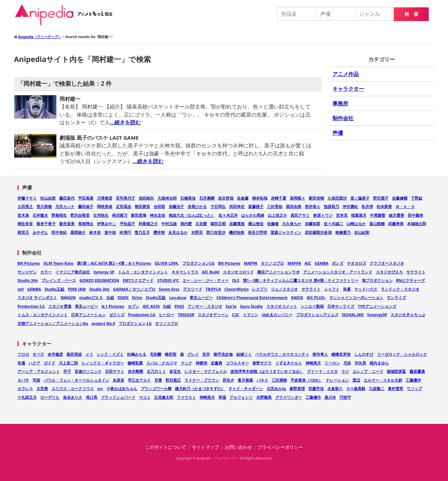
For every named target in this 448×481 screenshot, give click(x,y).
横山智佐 (256, 224)
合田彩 (159, 206)
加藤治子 (176, 206)
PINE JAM (77, 289)
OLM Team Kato (58, 263)
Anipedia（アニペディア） (66, 15)
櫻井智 (159, 232)
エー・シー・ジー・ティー (205, 280)
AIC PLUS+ (316, 297)
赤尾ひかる (197, 206)
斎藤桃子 (256, 206)
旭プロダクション (377, 280)
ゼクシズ (117, 315)
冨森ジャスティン (286, 232)
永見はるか (178, 232)
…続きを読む (125, 122)
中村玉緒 (169, 224)
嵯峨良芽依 (341, 354)
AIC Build (211, 272)
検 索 (411, 14)
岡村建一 (70, 99)
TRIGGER (186, 315)
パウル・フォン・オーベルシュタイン (76, 380)
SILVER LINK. (167, 263)
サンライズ (396, 297)
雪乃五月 (142, 232)
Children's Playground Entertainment (252, 297)
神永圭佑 (157, 215)
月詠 (347, 363)
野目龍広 (173, 380)
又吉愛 (201, 224)
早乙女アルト (139, 380)
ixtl (21, 289)
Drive (137, 297)
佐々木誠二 (333, 224)
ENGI (179, 306)
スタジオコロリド (238, 272)
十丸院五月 (27, 397)
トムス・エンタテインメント (143, 272)
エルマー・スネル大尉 (383, 380)
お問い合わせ (238, 447)
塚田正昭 (218, 224)
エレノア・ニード (368, 371)
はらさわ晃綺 (253, 215)
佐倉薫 (243, 198)
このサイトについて (166, 447)
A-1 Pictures (113, 306)
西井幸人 (313, 206)
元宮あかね (276, 388)
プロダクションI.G (198, 263)
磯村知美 (237, 232)
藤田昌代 (67, 198)
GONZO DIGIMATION (99, 280)
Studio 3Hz (28, 280)
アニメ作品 (346, 74)
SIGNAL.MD (353, 315)
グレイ (193, 354)
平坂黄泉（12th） (306, 380)
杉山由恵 (48, 198)
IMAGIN (68, 297)
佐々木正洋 (228, 215)
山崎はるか (356, 224)
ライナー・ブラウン (202, 380)
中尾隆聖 (378, 215)
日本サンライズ (341, 306)
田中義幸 (415, 215)
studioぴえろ (91, 297)
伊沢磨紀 (350, 206)
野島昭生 (59, 215)
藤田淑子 (86, 206)
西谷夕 (228, 380)
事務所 (340, 103)
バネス (262, 380)
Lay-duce (178, 297)
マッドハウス (366, 289)
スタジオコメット (282, 306)
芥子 (67, 371)
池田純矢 (146, 198)
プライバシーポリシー (280, 447)
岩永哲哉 (226, 198)
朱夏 (347, 289)
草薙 (222, 397)
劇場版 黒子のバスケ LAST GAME (99, 138)
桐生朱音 (25, 224)
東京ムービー (201, 297)
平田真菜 (86, 198)
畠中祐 (110, 232)
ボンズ (338, 263)
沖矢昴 (360, 363)
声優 (338, 133)
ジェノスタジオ (284, 289)
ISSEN (123, 297)
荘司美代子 (125, 198)
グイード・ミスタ (322, 371)
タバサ (23, 380)
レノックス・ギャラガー (103, 363)
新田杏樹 (316, 198)
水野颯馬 (264, 397)
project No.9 (103, 323)
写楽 (36, 380)
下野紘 (417, 198)
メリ (89, 354)
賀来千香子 (46, 224)
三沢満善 (279, 380)
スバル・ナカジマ (162, 363)
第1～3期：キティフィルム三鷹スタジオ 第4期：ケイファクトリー (301, 280)
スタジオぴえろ (389, 272)
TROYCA (213, 289)
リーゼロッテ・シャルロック (402, 354)
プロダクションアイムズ (317, 315)
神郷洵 (201, 363)
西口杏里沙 (216, 232)
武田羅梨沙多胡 (318, 232)
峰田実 (171, 354)
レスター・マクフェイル (206, 371)
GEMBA (321, 263)
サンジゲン (27, 272)
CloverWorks (236, 289)
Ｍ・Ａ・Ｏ (405, 206)
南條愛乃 (343, 232)
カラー (46, 272)
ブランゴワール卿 (156, 388)
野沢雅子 (381, 198)
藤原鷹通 (417, 371)
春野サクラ (262, 363)
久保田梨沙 (337, 198)
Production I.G (31, 306)
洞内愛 (186, 224)
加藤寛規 (237, 224)
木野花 (197, 232)
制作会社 (343, 118)
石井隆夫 (40, 215)
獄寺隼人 (320, 354)
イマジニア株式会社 (73, 272)
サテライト (416, 272)
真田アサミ (300, 215)
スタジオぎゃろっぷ (408, 315)
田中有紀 (59, 232)
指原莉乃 (331, 206)
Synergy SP (104, 272)
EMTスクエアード (138, 280)
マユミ (145, 397)
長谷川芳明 (257, 232)
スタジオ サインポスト (37, 297)
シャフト (332, 289)
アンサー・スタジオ (205, 306)
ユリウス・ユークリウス (73, 388)
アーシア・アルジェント (39, 371)
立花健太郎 (164, 397)
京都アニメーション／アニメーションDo (53, 323)
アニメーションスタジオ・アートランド (338, 272)
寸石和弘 (218, 206)
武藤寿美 (396, 224)
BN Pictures (29, 263)
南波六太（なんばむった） (192, 215)
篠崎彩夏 (135, 363)
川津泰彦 (105, 198)
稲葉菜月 (359, 215)
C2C (236, 315)
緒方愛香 (397, 215)
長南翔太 (86, 224)
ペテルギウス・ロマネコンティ (282, 354)
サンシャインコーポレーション (356, 297)
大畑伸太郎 (167, 198)
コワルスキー (237, 363)
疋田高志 (124, 206)
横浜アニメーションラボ (278, 272)
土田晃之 (25, 206)
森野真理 (297, 388)
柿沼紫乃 (120, 215)
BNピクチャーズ (411, 280)
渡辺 (356, 380)
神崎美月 (313, 363)
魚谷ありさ (73, 397)
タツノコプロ (272, 263)
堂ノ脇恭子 (360, 198)
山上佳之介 (277, 215)
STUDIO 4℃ (168, 280)
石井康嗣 (207, 198)
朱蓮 (21, 363)
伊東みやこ (107, 224)
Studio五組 (54, 289)
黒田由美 (294, 206)
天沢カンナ (65, 206)
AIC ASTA (151, 306)
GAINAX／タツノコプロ (134, 289)
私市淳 (367, 206)
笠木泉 (23, 215)
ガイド (50, 363)
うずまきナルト (289, 363)
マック (186, 363)
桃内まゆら (379, 363)
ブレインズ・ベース (59, 280)
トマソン (251, 315)
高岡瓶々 (297, 198)
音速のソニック (88, 371)
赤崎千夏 (279, 198)
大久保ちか (292, 224)
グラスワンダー (289, 397)
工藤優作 (413, 380)
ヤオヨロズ (356, 263)
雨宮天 (23, 232)
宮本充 (342, 215)
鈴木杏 (95, 232)
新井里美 (67, 224)
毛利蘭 (156, 354)
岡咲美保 (105, 206)
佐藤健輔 (400, 198)
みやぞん (40, 232)
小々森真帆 (356, 388)
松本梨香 (384, 206)
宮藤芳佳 (316, 388)
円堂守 (345, 397)
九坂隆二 (377, 388)
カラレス (25, 388)
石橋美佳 (188, 198)
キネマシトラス (185, 272)
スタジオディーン (213, 315)
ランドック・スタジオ (400, 289)
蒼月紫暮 (245, 380)
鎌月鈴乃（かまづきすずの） (200, 388)
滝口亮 (92, 397)
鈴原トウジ (323, 215)
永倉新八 (335, 388)
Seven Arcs (169, 289)
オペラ (38, 354)
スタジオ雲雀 (60, 306)
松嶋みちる (137, 354)
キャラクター (348, 89)
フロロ (23, 354)
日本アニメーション (88, 315)
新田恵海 (139, 215)
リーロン (332, 363)
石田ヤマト (115, 371)
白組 (110, 297)
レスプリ (260, 289)
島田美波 (74, 354)
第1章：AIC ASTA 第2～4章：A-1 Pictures (114, 263)
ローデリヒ (50, 397)
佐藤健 (273, 224)
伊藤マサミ (27, 198)
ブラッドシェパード (118, 397)
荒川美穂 (44, 206)
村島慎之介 (148, 224)
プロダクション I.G (135, 323)
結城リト (244, 354)
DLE (236, 280)
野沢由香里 (80, 215)
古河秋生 (101, 215)
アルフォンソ (241, 397)
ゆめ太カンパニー (277, 315)
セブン (134, 306)
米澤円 (125, 232)
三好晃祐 (275, 206)
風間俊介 (78, 232)
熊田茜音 (142, 206)
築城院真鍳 (396, 371)
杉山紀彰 (362, 232)
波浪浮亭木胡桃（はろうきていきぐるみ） (267, 371)
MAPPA (251, 263)
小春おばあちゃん (122, 388)
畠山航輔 (377, 224)
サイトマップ (205, 447)
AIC (308, 263)
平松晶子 (127, 224)
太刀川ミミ (156, 371)
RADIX (297, 297)
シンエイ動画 (312, 306)
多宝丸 (175, 371)
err (100, 388)
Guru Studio (251, 306)
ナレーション (337, 380)
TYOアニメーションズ (377, 306)
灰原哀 (118, 380)
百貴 (158, 380)
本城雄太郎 (417, 224)
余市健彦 (55, 354)
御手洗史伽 (223, 354)
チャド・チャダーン (246, 388)
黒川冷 (330, 397)
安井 (206, 354)
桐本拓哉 (260, 198)
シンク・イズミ (110, 354)
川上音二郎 (68, 363)
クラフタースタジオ (387, 263)
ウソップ (414, 388)
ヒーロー (167, 315)
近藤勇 (216, 363)
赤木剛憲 (135, 371)
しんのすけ (364, 354)
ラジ (345, 371)
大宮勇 (42, 388)
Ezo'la (231, 306)
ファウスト (186, 397)
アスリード (193, 289)
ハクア (34, 363)
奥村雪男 (395, 388)
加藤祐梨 (313, 224)
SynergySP (377, 315)
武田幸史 (237, 206)
